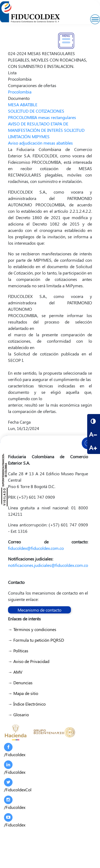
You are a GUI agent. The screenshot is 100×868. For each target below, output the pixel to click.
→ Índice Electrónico (27, 704)
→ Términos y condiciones (32, 629)
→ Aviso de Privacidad (29, 661)
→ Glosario (18, 715)
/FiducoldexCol (18, 785)
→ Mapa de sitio (23, 693)
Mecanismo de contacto (39, 610)
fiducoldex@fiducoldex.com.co (36, 548)
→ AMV (15, 672)
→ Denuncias (20, 683)
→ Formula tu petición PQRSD (36, 640)
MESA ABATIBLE (23, 105)
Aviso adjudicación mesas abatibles (40, 143)
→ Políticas (18, 651)
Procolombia (20, 92)
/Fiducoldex (15, 750)
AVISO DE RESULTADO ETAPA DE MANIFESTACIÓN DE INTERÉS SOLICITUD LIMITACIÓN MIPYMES (46, 130)
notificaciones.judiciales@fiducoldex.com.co (48, 565)
